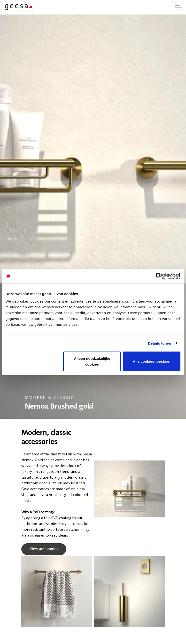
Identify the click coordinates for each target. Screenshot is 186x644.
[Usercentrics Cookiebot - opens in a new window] (159, 276)
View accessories (44, 549)
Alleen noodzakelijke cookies (92, 361)
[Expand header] (178, 7)
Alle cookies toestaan (152, 361)
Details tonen (159, 343)
